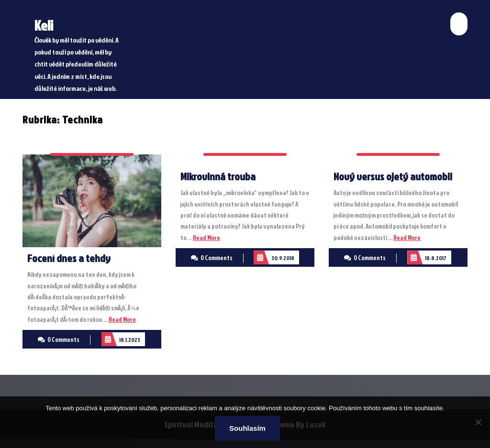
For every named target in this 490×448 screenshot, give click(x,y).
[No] (478, 422)
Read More (122, 319)
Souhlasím (247, 428)
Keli (44, 25)
